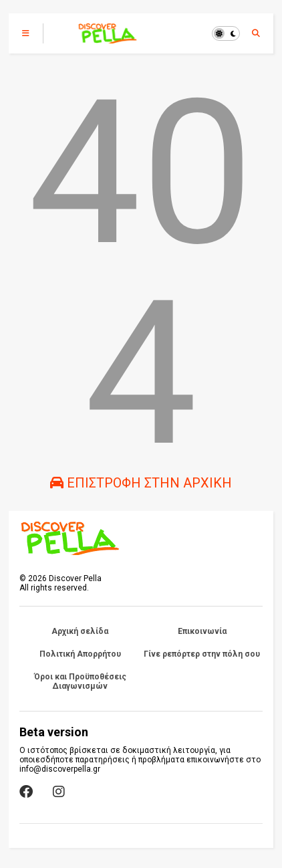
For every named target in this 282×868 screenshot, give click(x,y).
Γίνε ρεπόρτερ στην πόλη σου (202, 654)
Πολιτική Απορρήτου (80, 654)
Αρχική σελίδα (80, 631)
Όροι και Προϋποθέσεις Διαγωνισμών (80, 681)
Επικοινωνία (202, 631)
